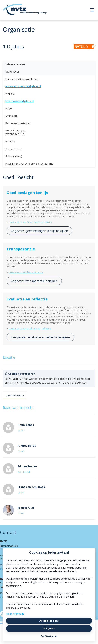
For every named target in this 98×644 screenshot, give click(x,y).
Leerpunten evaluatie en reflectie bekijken (40, 337)
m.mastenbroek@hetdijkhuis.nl (23, 86)
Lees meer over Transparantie (26, 272)
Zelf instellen (49, 636)
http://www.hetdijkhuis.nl (20, 101)
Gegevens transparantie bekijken (34, 281)
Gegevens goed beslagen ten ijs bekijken (39, 231)
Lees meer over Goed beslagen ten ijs (30, 222)
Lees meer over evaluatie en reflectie (30, 328)
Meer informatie (15, 614)
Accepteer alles (49, 621)
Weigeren (49, 628)
